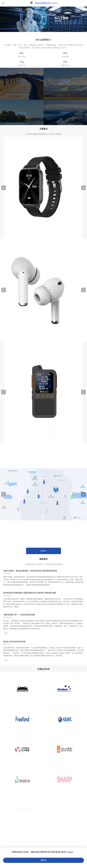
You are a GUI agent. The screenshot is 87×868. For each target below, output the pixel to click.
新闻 (6, 633)
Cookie (70, 852)
